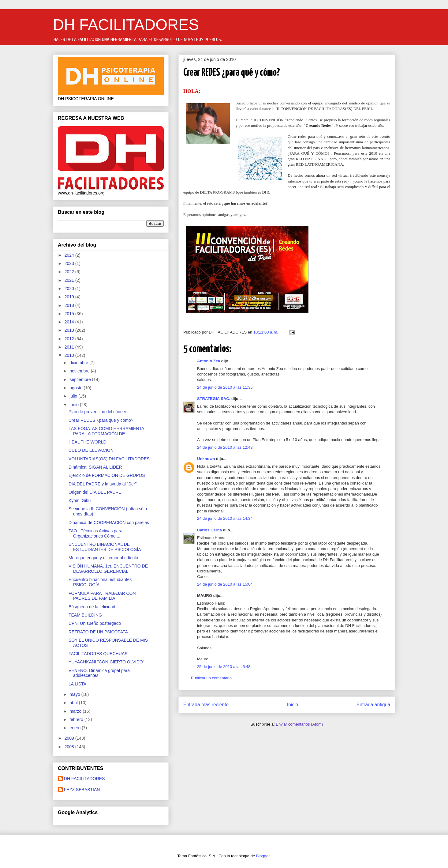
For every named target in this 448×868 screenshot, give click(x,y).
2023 (70, 263)
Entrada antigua (373, 705)
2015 (70, 314)
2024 (70, 255)
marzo (76, 711)
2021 (70, 280)
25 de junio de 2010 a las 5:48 (224, 667)
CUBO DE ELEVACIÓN (91, 450)
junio (75, 405)
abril (74, 703)
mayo (75, 694)
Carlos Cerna (209, 530)
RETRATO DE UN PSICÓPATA (98, 632)
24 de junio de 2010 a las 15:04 (225, 584)
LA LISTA (77, 684)
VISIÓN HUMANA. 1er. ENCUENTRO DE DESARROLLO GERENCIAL (108, 569)
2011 (70, 347)
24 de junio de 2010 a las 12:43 (225, 447)
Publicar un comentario (211, 678)
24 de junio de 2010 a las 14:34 (225, 518)
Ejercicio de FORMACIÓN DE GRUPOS (107, 475)
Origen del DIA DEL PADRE (95, 492)
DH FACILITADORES (126, 25)
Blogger (263, 856)
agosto (77, 388)
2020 (70, 289)
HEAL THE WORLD (88, 442)
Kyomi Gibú (80, 500)
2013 (70, 330)
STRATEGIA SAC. (214, 399)
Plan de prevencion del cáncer (97, 412)
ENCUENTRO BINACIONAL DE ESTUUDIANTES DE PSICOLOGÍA (105, 547)
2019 (70, 297)
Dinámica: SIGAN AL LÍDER (95, 467)
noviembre (80, 371)
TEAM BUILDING (85, 615)
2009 (70, 738)
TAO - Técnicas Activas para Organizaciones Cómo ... (95, 533)
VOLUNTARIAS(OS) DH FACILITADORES (109, 459)
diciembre (79, 363)
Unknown (206, 459)
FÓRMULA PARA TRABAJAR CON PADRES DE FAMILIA (102, 596)
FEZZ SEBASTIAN (82, 790)
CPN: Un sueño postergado (95, 623)
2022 (70, 272)
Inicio (293, 705)
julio (74, 396)
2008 (70, 747)
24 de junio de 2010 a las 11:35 (225, 387)
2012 (70, 339)
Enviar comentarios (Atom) (299, 724)
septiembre (81, 379)
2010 (70, 355)
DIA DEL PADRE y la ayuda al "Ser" (103, 484)
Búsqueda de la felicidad (92, 607)
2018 (70, 305)
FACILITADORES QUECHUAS (98, 654)
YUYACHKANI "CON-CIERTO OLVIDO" (106, 662)
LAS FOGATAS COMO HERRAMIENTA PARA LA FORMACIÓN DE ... (106, 431)
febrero (77, 719)
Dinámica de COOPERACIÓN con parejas (109, 523)
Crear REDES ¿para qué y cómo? (101, 420)
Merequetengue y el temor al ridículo (103, 558)
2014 (70, 322)
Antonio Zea (209, 361)
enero (76, 728)
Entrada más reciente (206, 705)
